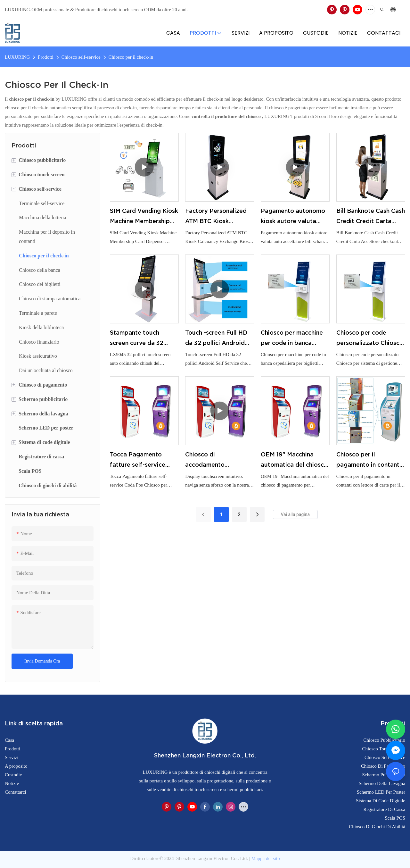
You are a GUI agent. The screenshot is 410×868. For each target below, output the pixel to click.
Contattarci (16, 792)
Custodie (13, 775)
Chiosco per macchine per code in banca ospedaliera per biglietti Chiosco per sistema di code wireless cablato (292, 339)
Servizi (12, 757)
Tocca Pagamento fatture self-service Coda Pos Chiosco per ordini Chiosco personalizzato (142, 461)
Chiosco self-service (81, 57)
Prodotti (45, 57)
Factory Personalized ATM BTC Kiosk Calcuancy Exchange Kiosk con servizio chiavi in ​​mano (216, 217)
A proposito (16, 766)
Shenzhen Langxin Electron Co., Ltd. (212, 858)
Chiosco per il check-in (131, 57)
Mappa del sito (266, 858)
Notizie (12, 783)
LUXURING (17, 57)
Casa (9, 740)
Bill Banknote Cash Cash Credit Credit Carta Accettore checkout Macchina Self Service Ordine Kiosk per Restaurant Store (371, 217)
